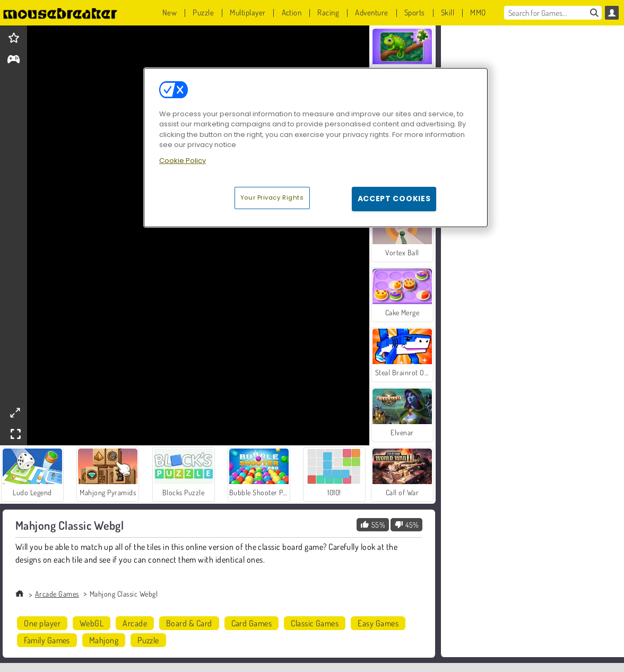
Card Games (252, 623)
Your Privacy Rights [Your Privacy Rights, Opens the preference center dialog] (272, 197)
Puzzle (148, 640)
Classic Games (315, 623)
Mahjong (104, 640)
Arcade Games (57, 594)
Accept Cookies (394, 199)
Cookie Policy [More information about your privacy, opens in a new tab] (183, 161)
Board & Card (189, 623)
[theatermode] (15, 413)
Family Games (47, 640)
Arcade (135, 623)
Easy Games (378, 623)
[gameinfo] (14, 60)
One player (42, 623)
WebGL (92, 623)
